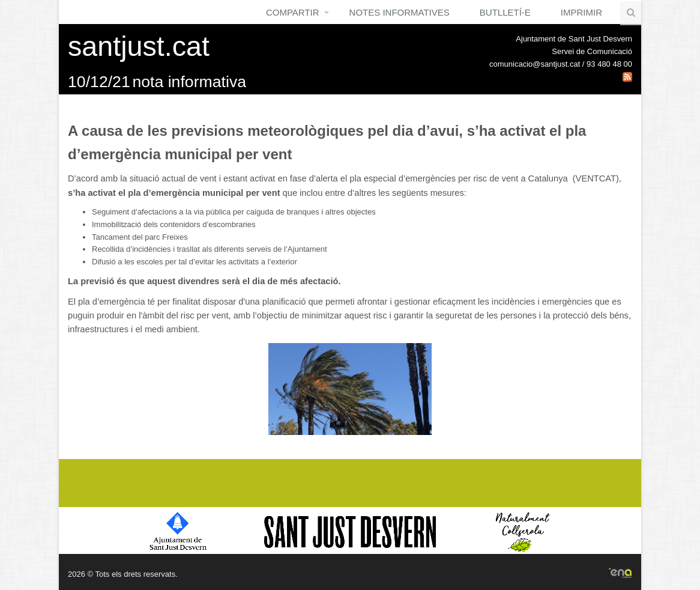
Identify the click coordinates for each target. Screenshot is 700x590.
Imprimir (581, 12)
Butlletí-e (505, 12)
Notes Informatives (400, 12)
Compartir (293, 12)
